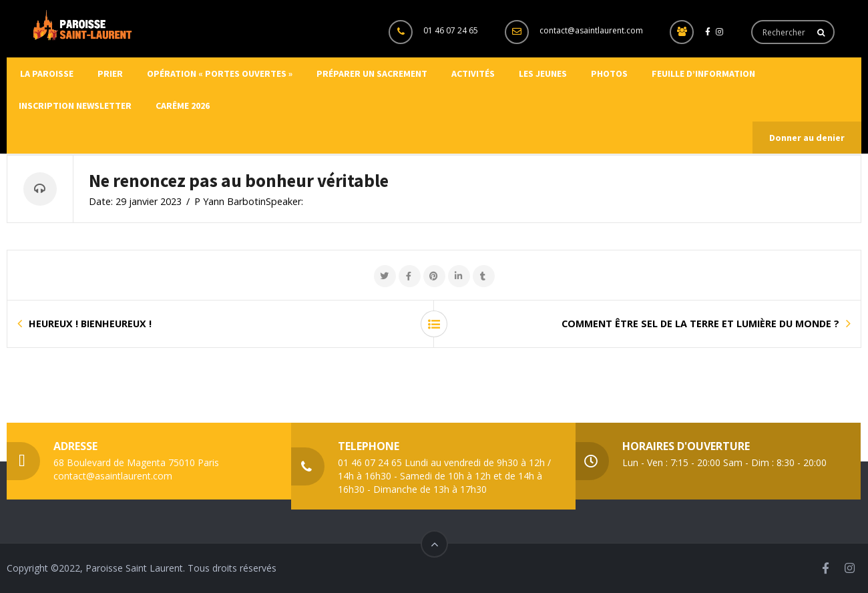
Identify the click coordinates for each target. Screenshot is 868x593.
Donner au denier (807, 138)
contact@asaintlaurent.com (591, 30)
